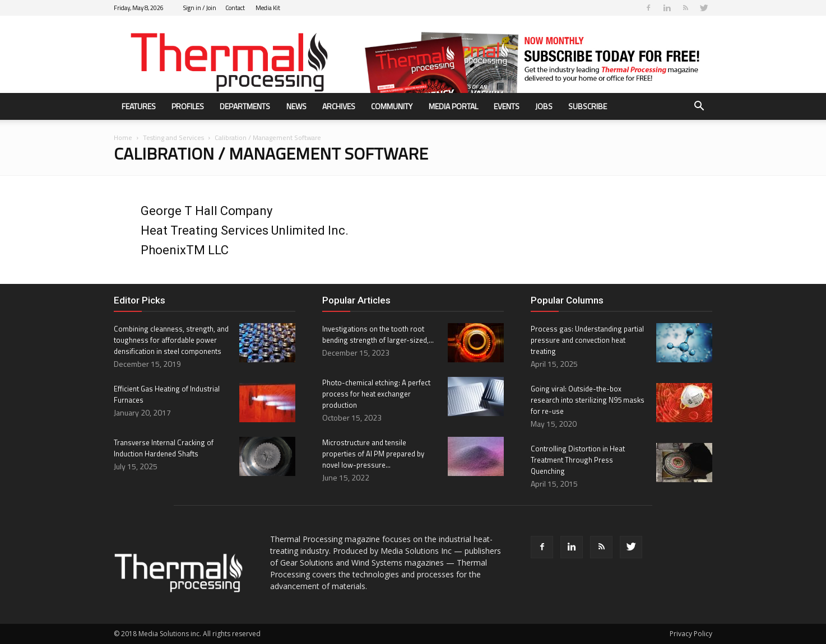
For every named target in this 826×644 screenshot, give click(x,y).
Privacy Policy (691, 634)
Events (507, 106)
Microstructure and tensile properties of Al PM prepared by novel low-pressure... (373, 454)
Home (123, 137)
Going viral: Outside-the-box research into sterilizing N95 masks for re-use (588, 400)
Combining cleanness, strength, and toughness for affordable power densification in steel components (171, 340)
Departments (245, 106)
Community (392, 106)
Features (139, 106)
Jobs (544, 106)
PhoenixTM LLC (185, 250)
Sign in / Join (200, 8)
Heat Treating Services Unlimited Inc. (245, 230)
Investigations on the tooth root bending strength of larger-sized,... (378, 334)
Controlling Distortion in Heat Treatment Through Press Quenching (578, 460)
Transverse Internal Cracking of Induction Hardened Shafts (164, 448)
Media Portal (453, 106)
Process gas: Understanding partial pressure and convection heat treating (587, 340)
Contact (235, 8)
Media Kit (268, 8)
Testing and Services (173, 137)
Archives (339, 106)
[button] (699, 107)
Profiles (188, 106)
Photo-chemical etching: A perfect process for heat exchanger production (376, 394)
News (296, 106)
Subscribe (588, 106)
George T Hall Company (206, 211)
